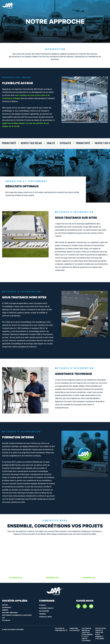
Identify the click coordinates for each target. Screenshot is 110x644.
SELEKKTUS (6, 621)
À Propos (42, 605)
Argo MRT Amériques (10, 613)
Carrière (43, 614)
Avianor (5, 610)
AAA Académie (44, 611)
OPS (3, 618)
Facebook (78, 606)
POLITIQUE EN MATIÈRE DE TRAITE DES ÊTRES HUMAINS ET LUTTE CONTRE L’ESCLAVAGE (87, 635)
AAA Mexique (7, 608)
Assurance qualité (46, 608)
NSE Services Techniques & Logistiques (17, 615)
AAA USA (5, 605)
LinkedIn (85, 606)
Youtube (91, 606)
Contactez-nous (45, 617)
